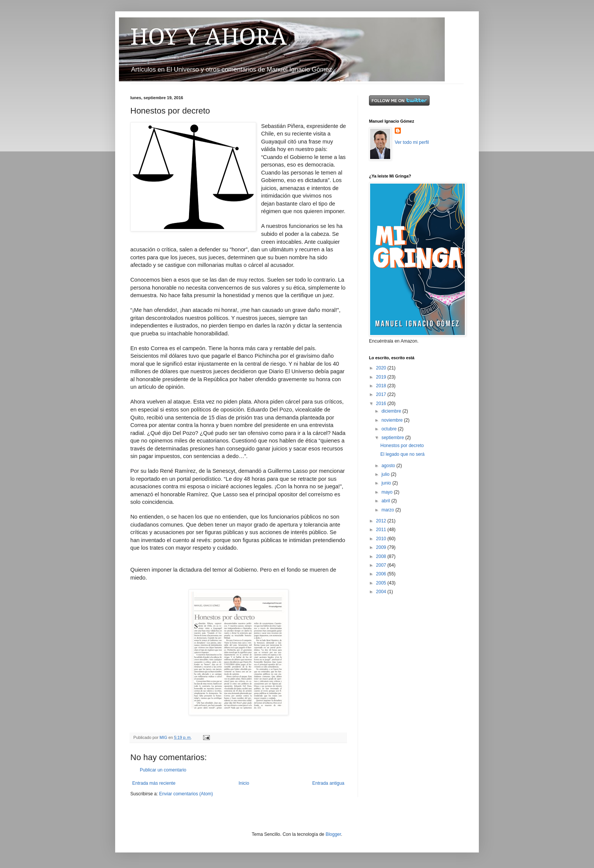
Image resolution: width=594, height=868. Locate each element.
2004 (382, 592)
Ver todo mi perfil (412, 142)
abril (386, 501)
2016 (382, 404)
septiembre (393, 438)
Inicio (244, 783)
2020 (382, 368)
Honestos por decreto (402, 446)
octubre (390, 429)
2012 (382, 521)
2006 (382, 574)
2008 (382, 556)
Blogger (333, 834)
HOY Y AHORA (209, 37)
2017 (382, 394)
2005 (382, 583)
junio (387, 483)
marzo (388, 510)
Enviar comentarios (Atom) (186, 794)
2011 (382, 530)
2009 (382, 547)
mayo (388, 492)
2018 (382, 386)
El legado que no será (403, 454)
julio (386, 474)
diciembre (392, 411)
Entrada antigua (328, 783)
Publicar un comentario (163, 770)
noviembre (393, 420)
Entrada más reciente (154, 783)
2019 (382, 377)
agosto (389, 466)
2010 (382, 539)
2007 (382, 565)
